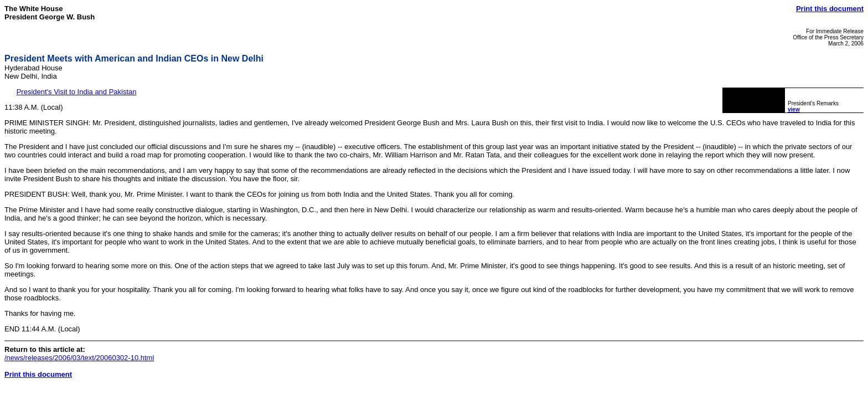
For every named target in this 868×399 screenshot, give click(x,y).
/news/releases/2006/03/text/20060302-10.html (79, 358)
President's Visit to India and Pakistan (77, 92)
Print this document (830, 9)
